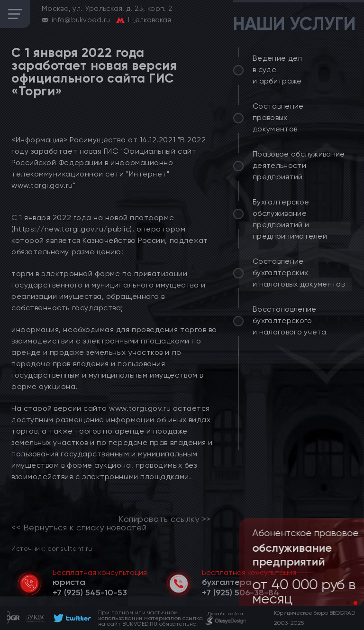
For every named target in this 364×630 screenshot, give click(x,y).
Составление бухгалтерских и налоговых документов (299, 273)
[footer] (71, 618)
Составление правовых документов (278, 117)
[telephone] (90, 593)
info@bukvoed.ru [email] (81, 20)
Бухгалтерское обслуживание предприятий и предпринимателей (290, 219)
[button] (348, 603)
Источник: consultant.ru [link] (52, 548)
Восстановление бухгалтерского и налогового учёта (290, 320)
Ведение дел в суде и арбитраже (278, 69)
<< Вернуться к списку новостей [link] (79, 528)
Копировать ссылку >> (165, 519)
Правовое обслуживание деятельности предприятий (299, 165)
